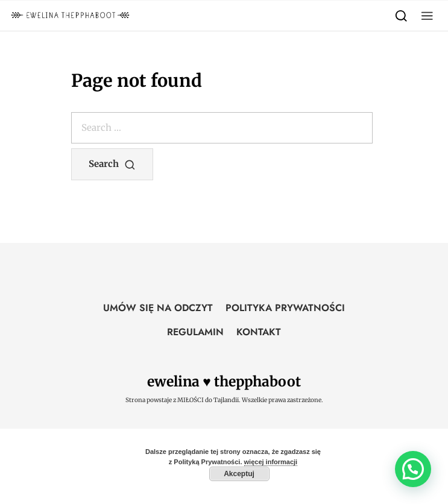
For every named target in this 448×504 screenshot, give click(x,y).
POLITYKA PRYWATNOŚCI (285, 308)
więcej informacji (271, 462)
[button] (427, 15)
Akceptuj (239, 474)
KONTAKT (259, 332)
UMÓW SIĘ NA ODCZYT (158, 308)
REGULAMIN (195, 332)
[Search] (401, 15)
